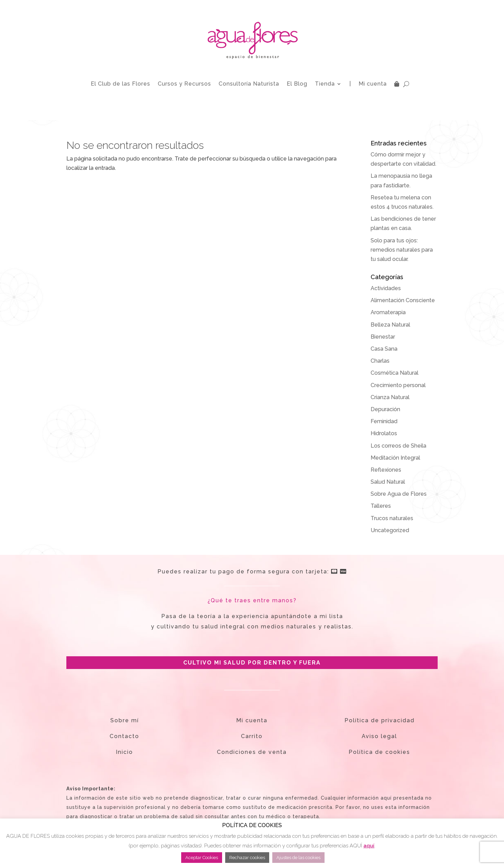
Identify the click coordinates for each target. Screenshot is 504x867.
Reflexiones (386, 470)
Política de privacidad (380, 720)
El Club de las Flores (120, 84)
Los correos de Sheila (398, 446)
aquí (369, 846)
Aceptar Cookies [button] (202, 858)
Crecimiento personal (398, 385)
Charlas (380, 361)
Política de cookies (379, 752)
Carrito (252, 736)
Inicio (124, 752)
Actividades (386, 288)
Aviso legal (379, 736)
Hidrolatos (384, 433)
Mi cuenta (373, 84)
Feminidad (384, 421)
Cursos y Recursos (184, 84)
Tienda (325, 84)
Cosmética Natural (395, 373)
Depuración (385, 409)
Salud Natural (388, 482)
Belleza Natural (390, 325)
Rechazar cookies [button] (247, 858)
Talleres (381, 506)
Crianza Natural (390, 397)
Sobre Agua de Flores (399, 494)
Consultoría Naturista (249, 84)
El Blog (297, 84)
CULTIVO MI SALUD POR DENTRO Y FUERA (252, 663)
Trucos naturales (392, 518)
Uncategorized (390, 530)
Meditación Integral (395, 458)
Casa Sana (384, 349)
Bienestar (383, 337)
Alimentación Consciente (403, 300)
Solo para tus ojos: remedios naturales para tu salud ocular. (402, 250)
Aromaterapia (388, 312)
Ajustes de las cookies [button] (298, 858)
